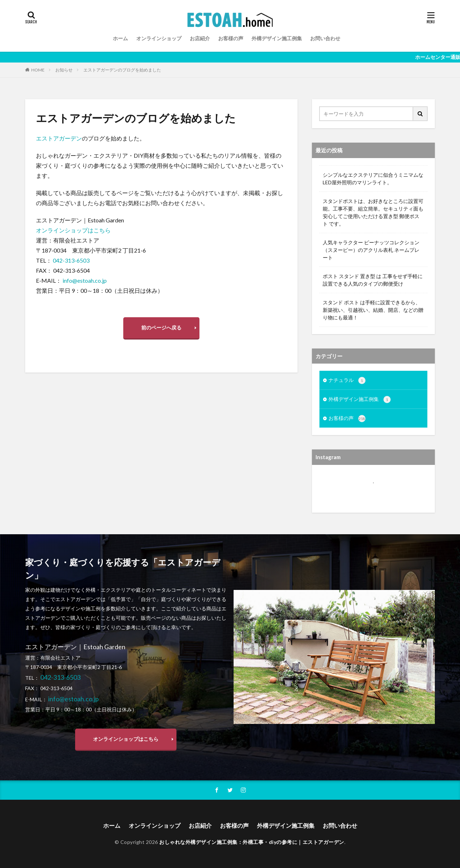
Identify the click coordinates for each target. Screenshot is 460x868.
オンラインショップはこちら (73, 230)
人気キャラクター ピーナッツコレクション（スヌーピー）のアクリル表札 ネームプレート (371, 250)
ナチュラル (347, 380)
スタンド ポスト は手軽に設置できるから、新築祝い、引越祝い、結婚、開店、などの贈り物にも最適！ (373, 310)
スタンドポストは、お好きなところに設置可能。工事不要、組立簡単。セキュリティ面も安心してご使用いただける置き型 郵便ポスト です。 (373, 212)
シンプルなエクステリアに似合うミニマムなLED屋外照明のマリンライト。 (373, 179)
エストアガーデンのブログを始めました (122, 70)
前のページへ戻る (161, 327)
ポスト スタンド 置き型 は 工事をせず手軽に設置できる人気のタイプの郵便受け (373, 280)
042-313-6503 (71, 260)
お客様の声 (231, 38)
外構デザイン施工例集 (277, 38)
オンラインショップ (159, 38)
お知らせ (64, 70)
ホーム (120, 38)
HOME (38, 70)
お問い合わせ (325, 38)
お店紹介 (200, 38)
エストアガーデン (59, 138)
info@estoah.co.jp (85, 280)
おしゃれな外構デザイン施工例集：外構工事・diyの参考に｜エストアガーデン (252, 842)
